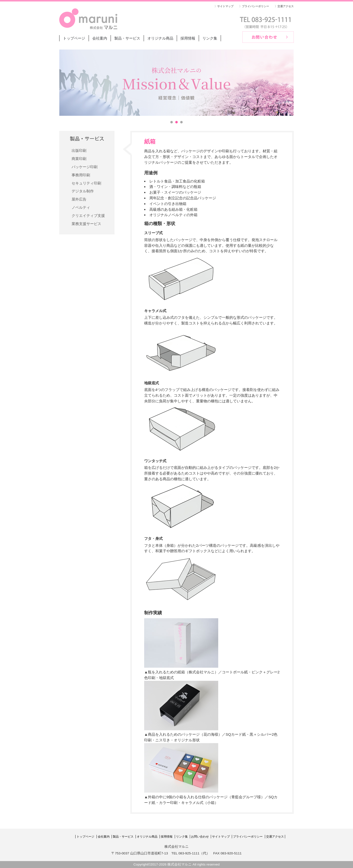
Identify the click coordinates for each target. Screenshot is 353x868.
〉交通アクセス (284, 6)
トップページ (74, 38)
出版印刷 (79, 150)
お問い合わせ (200, 837)
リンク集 (210, 38)
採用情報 (188, 38)
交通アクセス (275, 837)
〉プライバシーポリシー (254, 6)
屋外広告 (79, 199)
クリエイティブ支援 (88, 216)
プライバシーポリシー (248, 837)
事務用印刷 (81, 175)
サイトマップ (221, 837)
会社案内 (100, 38)
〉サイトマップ (224, 6)
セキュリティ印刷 (86, 183)
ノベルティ (81, 207)
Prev (66, 83)
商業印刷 (79, 159)
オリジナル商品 (160, 38)
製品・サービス (127, 38)
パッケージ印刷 (85, 167)
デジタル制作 (83, 191)
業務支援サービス (86, 224)
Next (287, 83)
